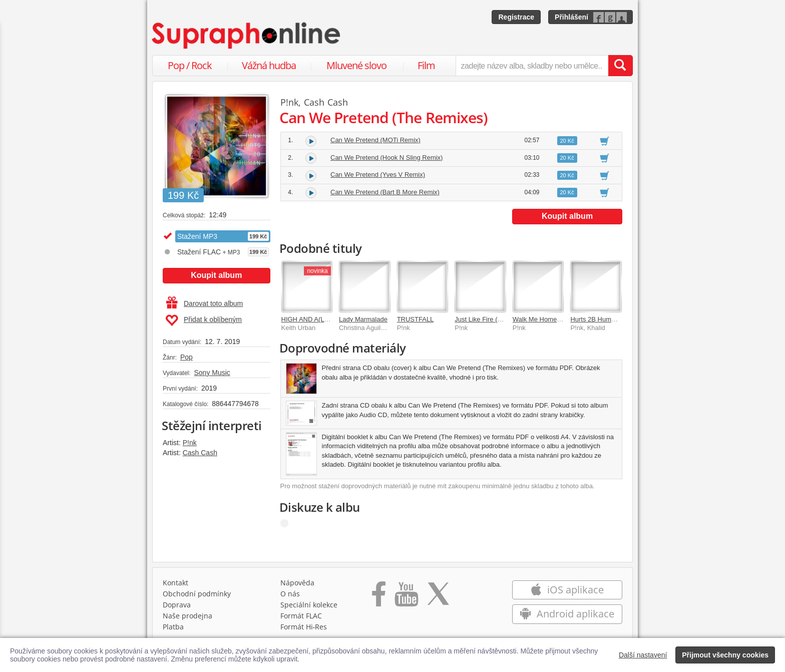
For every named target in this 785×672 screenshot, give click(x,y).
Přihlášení (571, 17)
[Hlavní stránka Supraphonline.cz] (247, 36)
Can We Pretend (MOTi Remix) (375, 140)
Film (426, 65)
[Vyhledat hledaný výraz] (620, 66)
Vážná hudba (269, 65)
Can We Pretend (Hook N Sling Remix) (386, 157)
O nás (290, 594)
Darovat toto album (205, 303)
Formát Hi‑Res (304, 627)
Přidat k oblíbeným (204, 320)
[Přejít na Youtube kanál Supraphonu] (406, 597)
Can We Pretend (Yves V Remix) (378, 175)
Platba (173, 627)
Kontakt (175, 583)
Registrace (516, 17)
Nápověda (297, 583)
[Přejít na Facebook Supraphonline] (379, 597)
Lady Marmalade (363, 319)
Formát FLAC (301, 616)
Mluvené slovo (356, 65)
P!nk (190, 443)
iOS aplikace (567, 590)
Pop (186, 357)
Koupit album (216, 275)
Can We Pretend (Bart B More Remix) (385, 192)
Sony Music (212, 373)
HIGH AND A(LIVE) (309, 319)
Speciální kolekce (309, 605)
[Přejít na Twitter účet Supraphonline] (438, 597)
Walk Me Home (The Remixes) (557, 319)
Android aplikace (567, 614)
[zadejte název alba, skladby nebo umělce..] (532, 66)
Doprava (177, 605)
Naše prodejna (187, 616)
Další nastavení (643, 655)
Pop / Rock (190, 65)
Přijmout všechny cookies (725, 655)
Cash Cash (200, 453)
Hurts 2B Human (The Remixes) (617, 319)
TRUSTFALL (416, 319)
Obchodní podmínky (197, 594)
